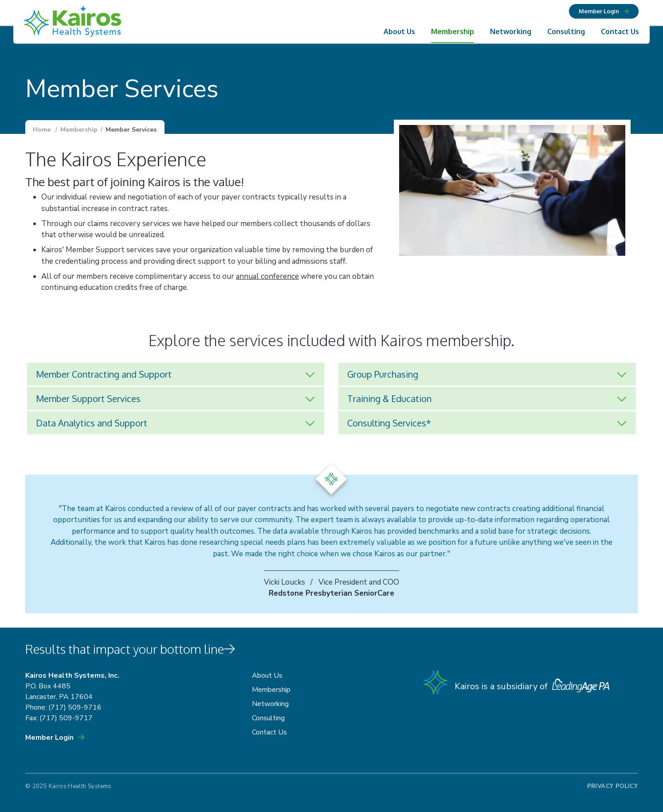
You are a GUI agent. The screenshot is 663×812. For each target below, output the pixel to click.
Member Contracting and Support (104, 374)
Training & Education (389, 398)
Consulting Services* (389, 423)
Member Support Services (88, 398)
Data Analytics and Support (92, 423)
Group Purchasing (383, 374)
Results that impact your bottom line (130, 649)
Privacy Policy (612, 786)
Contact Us (620, 31)
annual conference (267, 276)
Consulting (566, 31)
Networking (511, 31)
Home (42, 130)
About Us (399, 31)
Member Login (599, 11)
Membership (453, 31)
